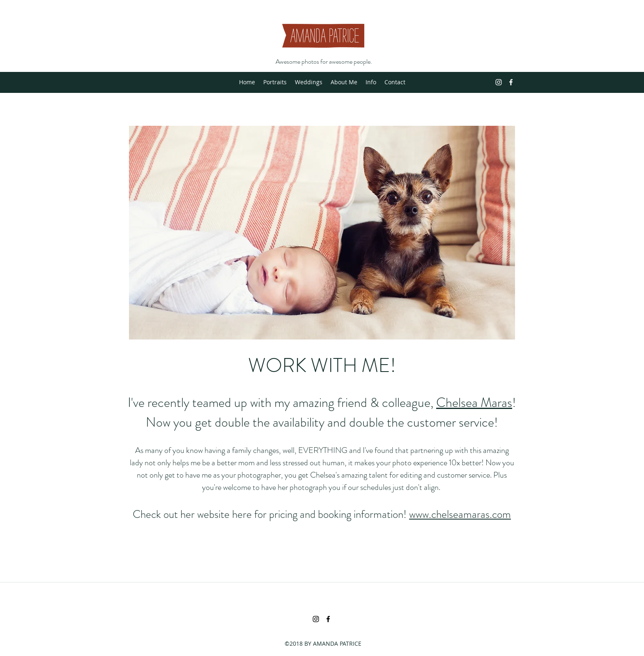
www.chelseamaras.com (460, 514)
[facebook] (511, 82)
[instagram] (499, 82)
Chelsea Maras (474, 402)
